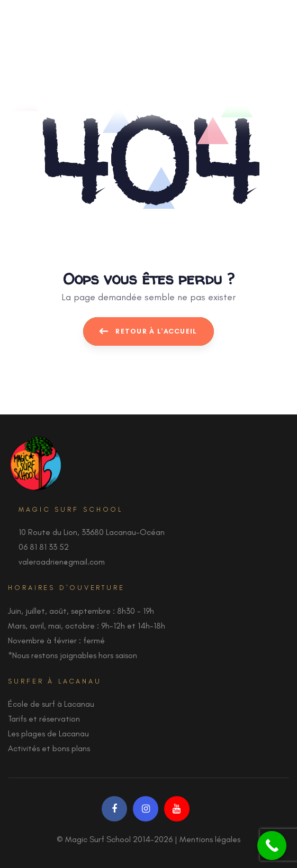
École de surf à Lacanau (51, 704)
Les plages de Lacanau (48, 733)
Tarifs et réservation (44, 719)
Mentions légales (210, 839)
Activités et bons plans (49, 748)
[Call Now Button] (272, 846)
